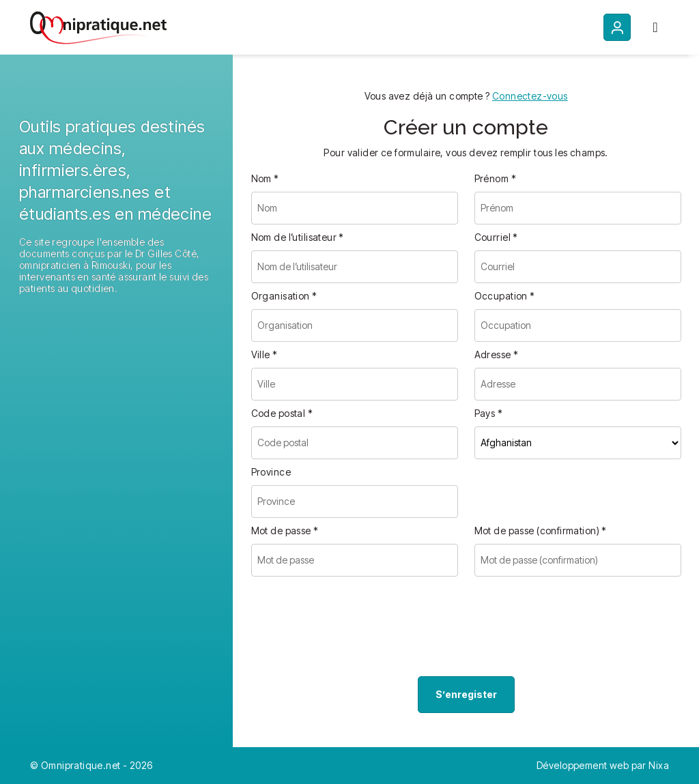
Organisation (284, 296)
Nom (265, 178)
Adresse (497, 354)
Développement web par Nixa (603, 765)
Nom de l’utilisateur (298, 237)
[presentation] (355, 629)
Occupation (505, 296)
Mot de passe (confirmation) (541, 531)
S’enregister (466, 694)
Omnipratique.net (82, 765)
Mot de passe (285, 531)
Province (271, 472)
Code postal (282, 413)
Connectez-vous (530, 96)
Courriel (496, 237)
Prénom (495, 178)
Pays (489, 413)
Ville (265, 354)
